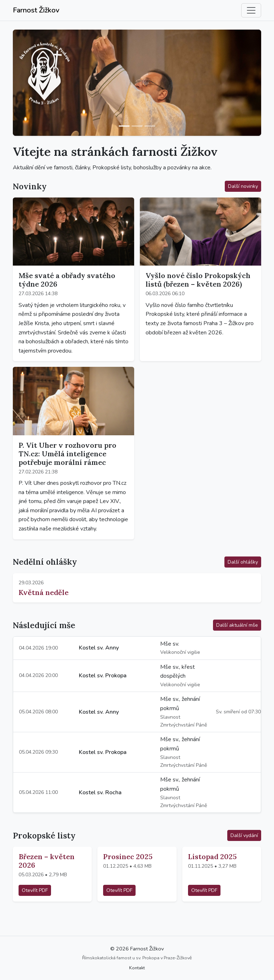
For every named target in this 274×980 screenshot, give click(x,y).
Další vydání (244, 835)
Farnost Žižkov (36, 10)
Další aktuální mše (237, 625)
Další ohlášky (243, 562)
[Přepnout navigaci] (251, 10)
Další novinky (243, 186)
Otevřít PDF (35, 890)
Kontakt (137, 968)
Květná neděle (44, 592)
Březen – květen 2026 (47, 861)
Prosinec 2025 (128, 856)
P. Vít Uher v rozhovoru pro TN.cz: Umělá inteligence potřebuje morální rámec (67, 454)
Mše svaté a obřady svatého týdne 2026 (67, 280)
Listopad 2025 (212, 856)
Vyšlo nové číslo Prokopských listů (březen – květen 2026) (198, 280)
